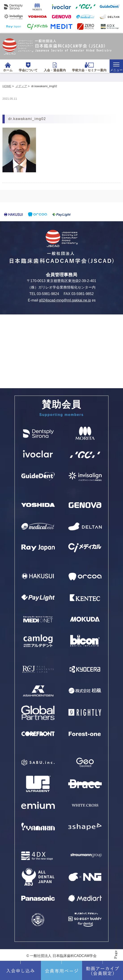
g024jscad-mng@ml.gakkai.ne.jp (67, 300)
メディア (21, 86)
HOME (7, 86)
